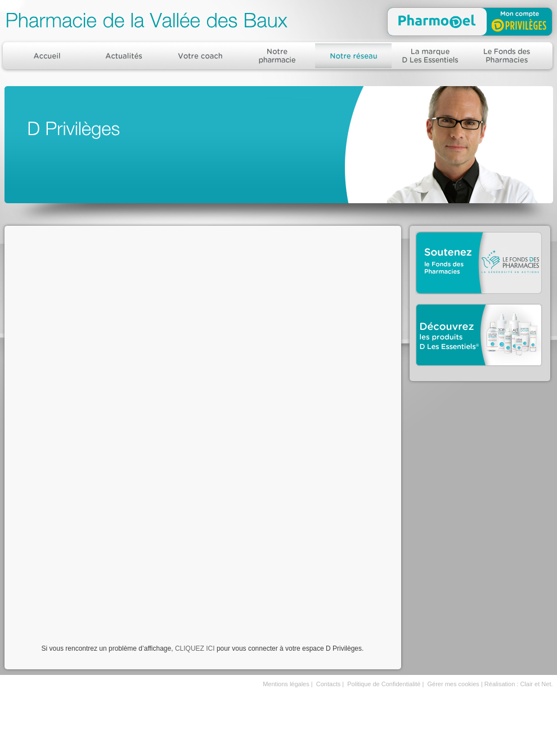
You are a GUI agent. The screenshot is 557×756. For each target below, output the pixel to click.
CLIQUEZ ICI (195, 648)
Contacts (328, 684)
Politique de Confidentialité (384, 684)
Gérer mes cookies (453, 684)
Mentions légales (286, 684)
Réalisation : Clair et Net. (519, 684)
